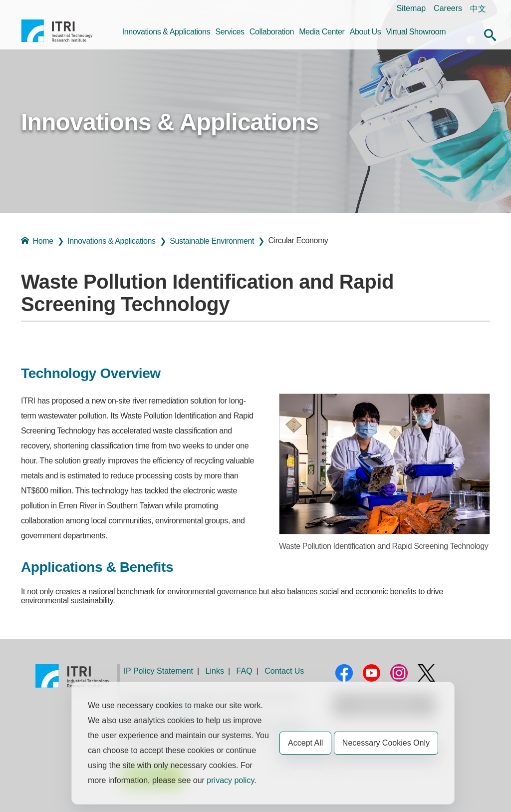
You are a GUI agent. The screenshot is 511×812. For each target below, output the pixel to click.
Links (215, 671)
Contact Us (284, 671)
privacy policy (230, 780)
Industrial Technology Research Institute (57, 34)
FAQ (245, 671)
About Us (366, 32)
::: (24, 8)
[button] (490, 33)
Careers (448, 8)
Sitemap (411, 8)
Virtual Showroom (416, 32)
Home (37, 241)
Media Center (322, 32)
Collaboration (272, 32)
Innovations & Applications (166, 32)
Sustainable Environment (212, 241)
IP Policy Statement (158, 671)
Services (230, 32)
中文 (478, 9)
